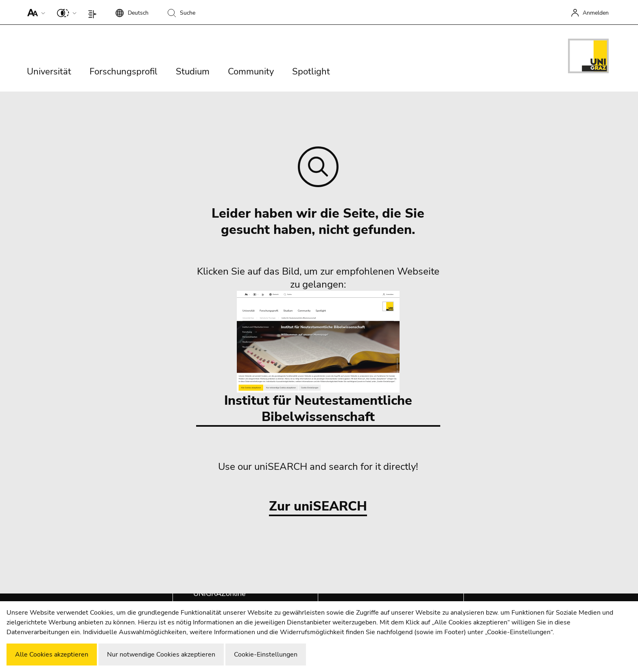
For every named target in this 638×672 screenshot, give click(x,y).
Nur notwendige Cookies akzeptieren (161, 655)
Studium (193, 72)
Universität (49, 72)
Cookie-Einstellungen (266, 655)
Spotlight (311, 72)
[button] (34, 12)
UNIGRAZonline (220, 593)
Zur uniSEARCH (318, 507)
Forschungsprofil (123, 72)
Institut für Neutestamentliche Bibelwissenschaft (318, 358)
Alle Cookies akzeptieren (52, 655)
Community (251, 72)
